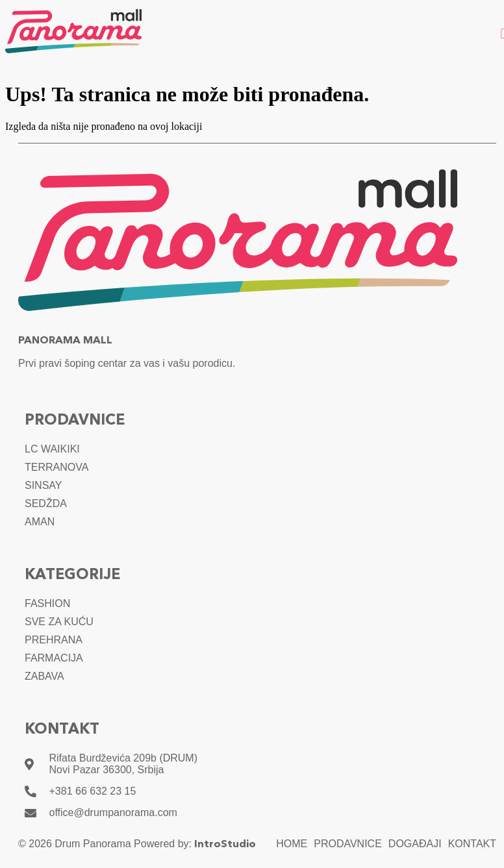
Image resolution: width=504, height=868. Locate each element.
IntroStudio (225, 845)
